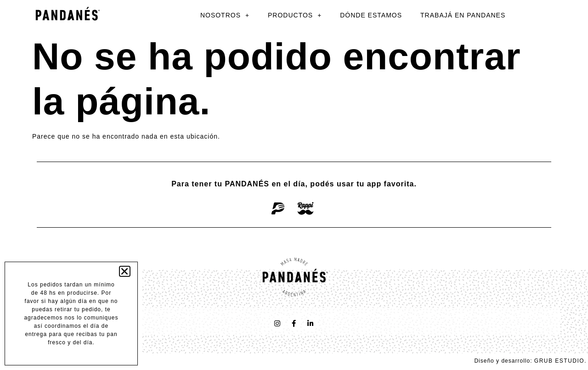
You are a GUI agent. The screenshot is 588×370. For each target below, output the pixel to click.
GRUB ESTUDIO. (560, 361)
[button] (125, 271)
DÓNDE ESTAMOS (371, 15)
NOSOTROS (225, 15)
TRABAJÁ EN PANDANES (463, 15)
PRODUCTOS (295, 15)
